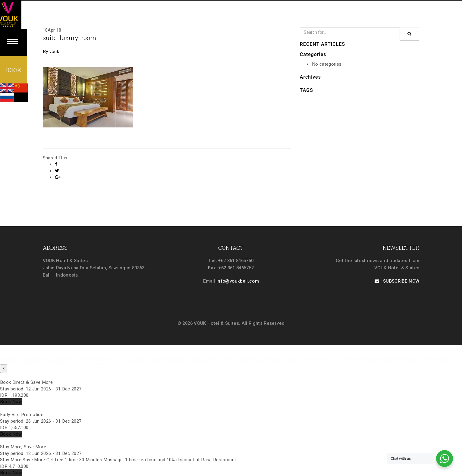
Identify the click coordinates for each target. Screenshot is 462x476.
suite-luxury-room (72, 37)
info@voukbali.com (238, 281)
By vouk (51, 52)
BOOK (14, 71)
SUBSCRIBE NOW (397, 281)
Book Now (11, 402)
